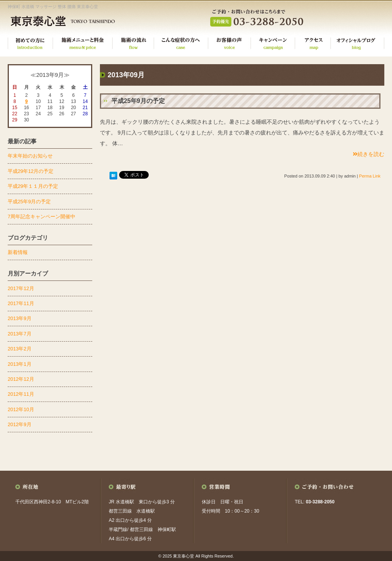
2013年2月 (20, 349)
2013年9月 (20, 318)
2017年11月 (21, 303)
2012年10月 (21, 409)
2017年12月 (21, 288)
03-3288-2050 (320, 502)
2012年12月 (21, 379)
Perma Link (370, 176)
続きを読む (369, 154)
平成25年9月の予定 (138, 101)
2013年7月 (20, 334)
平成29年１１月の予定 (33, 186)
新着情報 (18, 252)
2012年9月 (20, 424)
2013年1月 (20, 364)
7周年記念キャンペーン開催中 (42, 217)
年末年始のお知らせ (30, 156)
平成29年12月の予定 (31, 171)
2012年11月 (21, 394)
